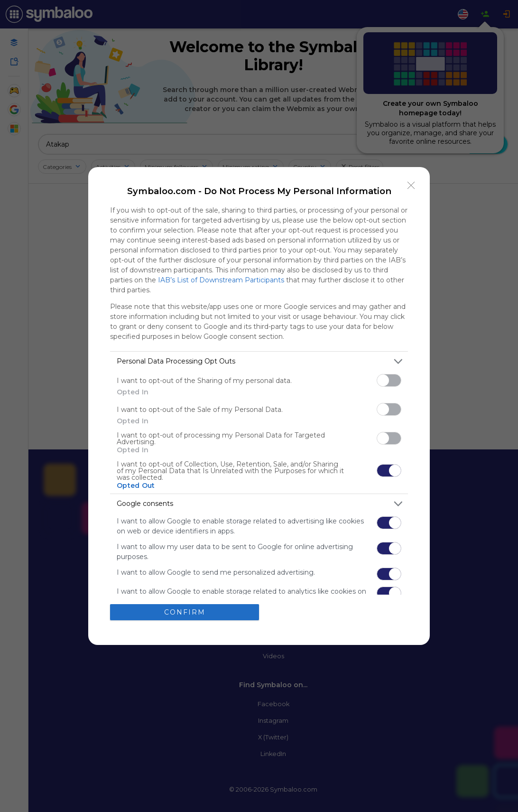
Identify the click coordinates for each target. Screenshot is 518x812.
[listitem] (259, 361)
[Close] (411, 186)
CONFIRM (185, 612)
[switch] (389, 380)
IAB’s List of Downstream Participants (221, 280)
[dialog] (259, 406)
